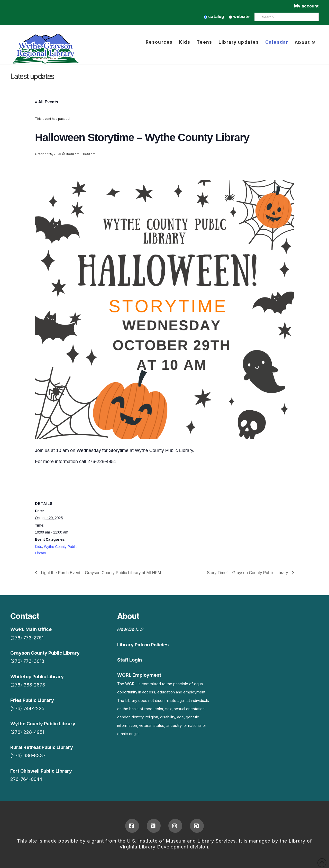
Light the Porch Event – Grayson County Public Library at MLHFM (100, 573)
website (239, 16)
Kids (38, 547)
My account (306, 6)
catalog (214, 16)
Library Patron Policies (143, 645)
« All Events (47, 102)
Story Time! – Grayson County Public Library (248, 573)
